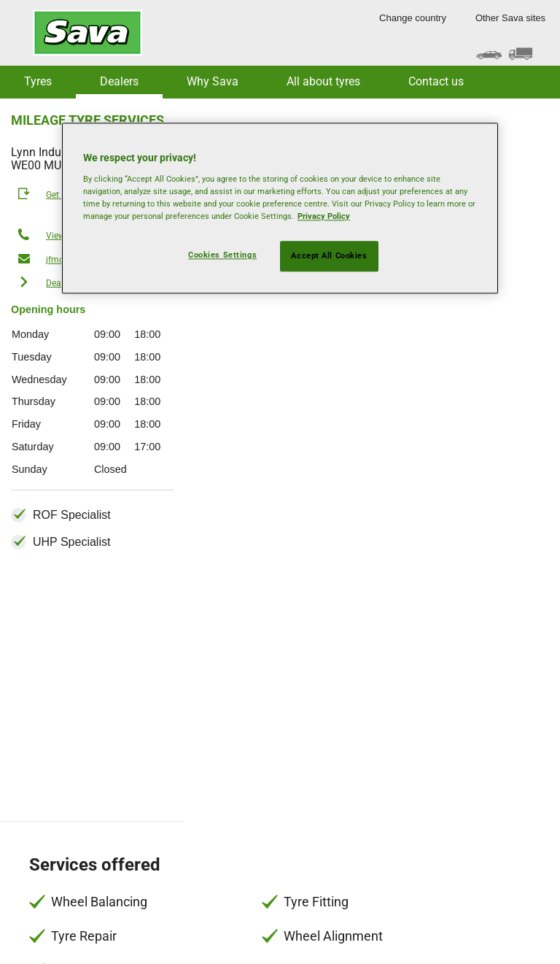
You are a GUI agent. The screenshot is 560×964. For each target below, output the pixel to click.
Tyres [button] (38, 81)
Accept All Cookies (329, 255)
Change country (413, 18)
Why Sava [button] (213, 81)
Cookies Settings (222, 255)
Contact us (436, 81)
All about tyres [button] (323, 81)
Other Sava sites (510, 18)
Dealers (119, 81)
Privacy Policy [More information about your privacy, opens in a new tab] (324, 216)
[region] (280, 208)
